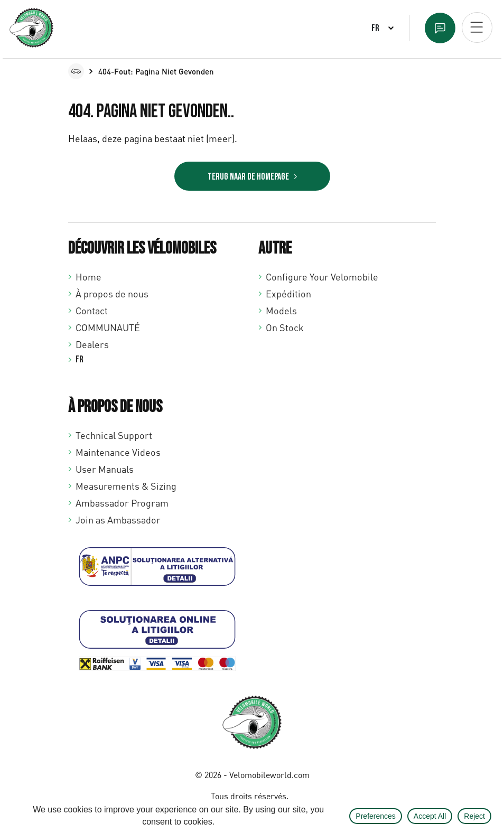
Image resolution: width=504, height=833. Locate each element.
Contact (92, 311)
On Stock (285, 327)
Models (281, 311)
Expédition (288, 294)
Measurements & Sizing (126, 486)
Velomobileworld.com (269, 775)
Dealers (92, 344)
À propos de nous (112, 294)
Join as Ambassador (118, 520)
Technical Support (114, 435)
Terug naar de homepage (248, 177)
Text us (440, 28)
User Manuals (105, 469)
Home (88, 277)
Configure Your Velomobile (322, 277)
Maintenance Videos (118, 452)
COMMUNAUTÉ (108, 327)
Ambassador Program (122, 503)
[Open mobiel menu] (477, 27)
